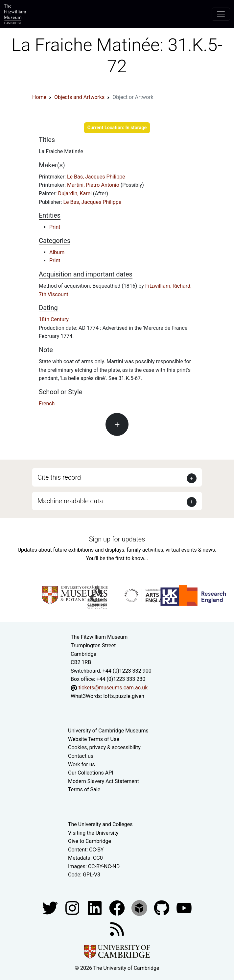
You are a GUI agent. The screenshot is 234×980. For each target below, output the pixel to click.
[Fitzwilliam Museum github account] (162, 908)
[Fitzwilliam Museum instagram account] (73, 908)
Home (39, 97)
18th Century (54, 319)
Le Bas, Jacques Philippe (96, 177)
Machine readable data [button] (70, 501)
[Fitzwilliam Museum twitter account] (51, 908)
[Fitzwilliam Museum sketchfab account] (140, 908)
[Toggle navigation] (221, 14)
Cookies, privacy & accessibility (104, 747)
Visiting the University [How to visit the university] (93, 833)
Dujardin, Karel (75, 193)
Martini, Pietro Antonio (94, 185)
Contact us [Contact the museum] (81, 756)
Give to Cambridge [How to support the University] (90, 841)
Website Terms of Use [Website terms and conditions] (94, 739)
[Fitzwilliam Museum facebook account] (95, 908)
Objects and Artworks (79, 97)
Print (55, 227)
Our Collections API (91, 773)
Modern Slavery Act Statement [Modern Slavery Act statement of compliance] (104, 781)
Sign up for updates (117, 539)
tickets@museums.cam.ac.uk (113, 688)
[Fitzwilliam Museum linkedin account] (118, 908)
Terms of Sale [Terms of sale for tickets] (84, 789)
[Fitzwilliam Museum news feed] (117, 929)
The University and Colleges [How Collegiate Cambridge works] (100, 824)
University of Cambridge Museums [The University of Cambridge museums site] (108, 731)
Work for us (82, 765)
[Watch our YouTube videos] (184, 908)
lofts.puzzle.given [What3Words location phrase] (124, 696)
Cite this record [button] (59, 477)
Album (57, 252)
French (47, 404)
